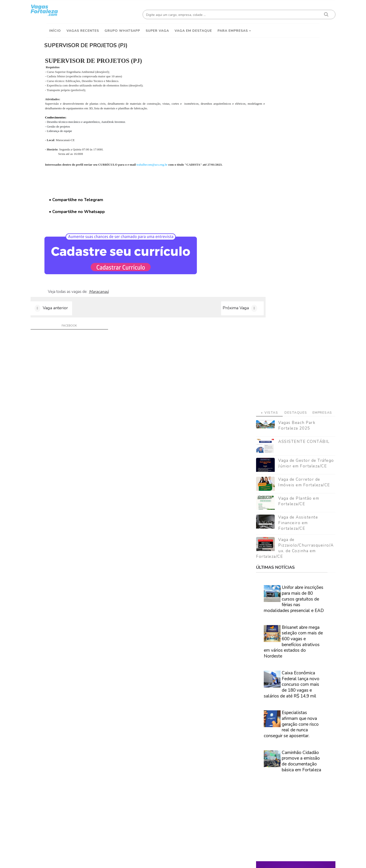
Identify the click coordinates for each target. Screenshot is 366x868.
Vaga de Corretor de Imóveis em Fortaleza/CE (288, 183)
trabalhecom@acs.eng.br (180, 162)
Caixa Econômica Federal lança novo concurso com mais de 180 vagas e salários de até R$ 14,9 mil (276, 386)
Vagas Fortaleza (99, 861)
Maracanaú (124, 295)
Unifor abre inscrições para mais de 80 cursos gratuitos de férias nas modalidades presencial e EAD (278, 300)
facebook (77, 334)
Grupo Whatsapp (122, 28)
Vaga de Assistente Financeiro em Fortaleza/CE (282, 224)
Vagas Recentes (83, 28)
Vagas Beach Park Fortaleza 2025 (281, 126)
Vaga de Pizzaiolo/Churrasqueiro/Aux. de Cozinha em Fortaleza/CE (279, 249)
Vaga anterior (71, 315)
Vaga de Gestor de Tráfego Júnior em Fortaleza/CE (290, 164)
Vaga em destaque (193, 28)
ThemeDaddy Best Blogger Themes (185, 861)
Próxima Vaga (202, 315)
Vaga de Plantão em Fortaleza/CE (283, 202)
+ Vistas (253, 114)
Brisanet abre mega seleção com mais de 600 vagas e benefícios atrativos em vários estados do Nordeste (277, 343)
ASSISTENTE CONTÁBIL (288, 143)
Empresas (306, 114)
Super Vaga (157, 28)
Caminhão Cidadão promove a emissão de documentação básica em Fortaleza (286, 462)
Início (55, 28)
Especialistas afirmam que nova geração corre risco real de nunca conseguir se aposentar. (275, 425)
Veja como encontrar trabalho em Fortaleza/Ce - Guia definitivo (277, 635)
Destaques (280, 114)
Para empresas (233, 28)
